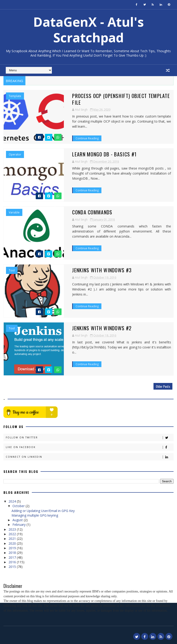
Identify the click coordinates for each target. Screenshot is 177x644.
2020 (13, 543)
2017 (13, 557)
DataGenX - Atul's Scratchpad (88, 30)
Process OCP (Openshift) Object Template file (112, 96)
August (18, 519)
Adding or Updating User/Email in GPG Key (43, 510)
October (19, 505)
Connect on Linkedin (89, 456)
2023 (13, 529)
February (19, 524)
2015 (13, 566)
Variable (14, 212)
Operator (15, 154)
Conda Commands (78, 212)
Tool (12, 270)
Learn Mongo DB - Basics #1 (91, 154)
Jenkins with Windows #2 (88, 328)
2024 (13, 501)
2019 (13, 548)
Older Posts (163, 386)
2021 (13, 538)
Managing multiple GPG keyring (35, 515)
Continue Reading (73, 127)
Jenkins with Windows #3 (88, 270)
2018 (13, 552)
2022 (13, 533)
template (15, 96)
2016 (13, 561)
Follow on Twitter (89, 437)
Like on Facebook (89, 447)
